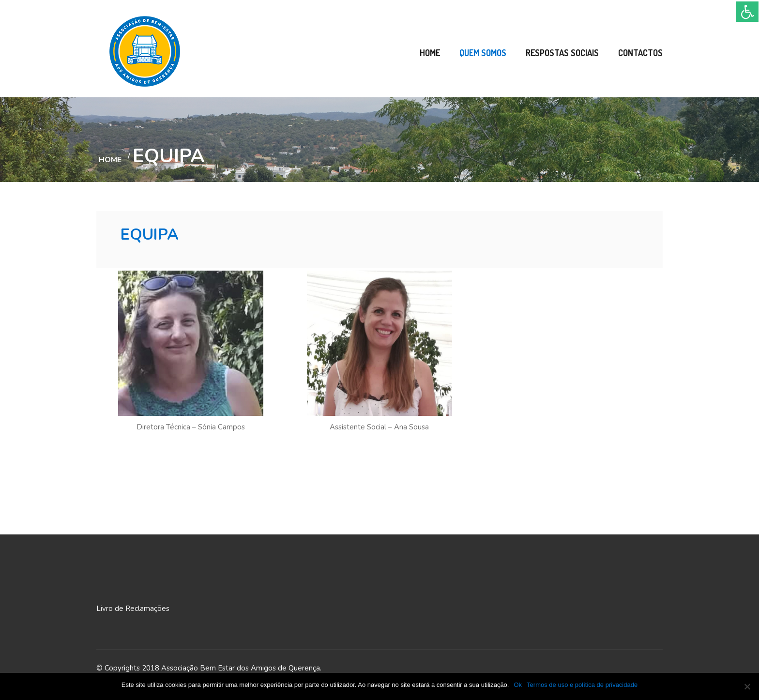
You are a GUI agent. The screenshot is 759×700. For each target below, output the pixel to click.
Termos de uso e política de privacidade (582, 685)
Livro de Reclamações (133, 609)
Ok (518, 685)
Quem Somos (483, 53)
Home (430, 53)
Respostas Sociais (562, 53)
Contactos (640, 53)
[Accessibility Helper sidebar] (747, 12)
